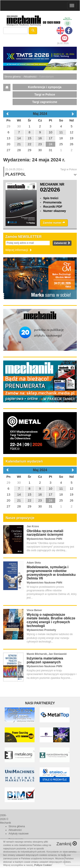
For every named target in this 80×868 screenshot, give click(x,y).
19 (72, 494)
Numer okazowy (55, 211)
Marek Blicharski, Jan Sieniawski (47, 654)
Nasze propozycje (20, 518)
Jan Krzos (33, 526)
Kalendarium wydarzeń (24, 461)
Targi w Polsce (45, 94)
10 (50, 488)
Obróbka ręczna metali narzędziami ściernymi (45, 533)
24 (50, 500)
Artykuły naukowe (19, 834)
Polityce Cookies (43, 865)
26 (72, 500)
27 (8, 506)
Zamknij (67, 844)
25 (61, 500)
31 (50, 506)
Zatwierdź (62, 243)
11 (61, 488)
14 (19, 494)
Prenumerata (52, 202)
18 (61, 494)
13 (8, 494)
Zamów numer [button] (54, 223)
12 (72, 488)
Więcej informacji (19, 250)
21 (19, 500)
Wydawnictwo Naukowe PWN (44, 539)
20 (8, 500)
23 (40, 500)
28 (19, 506)
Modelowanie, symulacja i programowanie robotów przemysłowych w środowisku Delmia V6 (51, 573)
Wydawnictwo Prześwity (41, 630)
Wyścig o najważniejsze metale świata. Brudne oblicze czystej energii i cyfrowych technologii (51, 620)
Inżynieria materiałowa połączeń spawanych (45, 660)
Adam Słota (34, 563)
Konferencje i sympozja (45, 87)
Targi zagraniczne (45, 102)
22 (30, 500)
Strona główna (12, 77)
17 (50, 494)
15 (30, 494)
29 (8, 483)
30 (19, 483)
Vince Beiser (34, 610)
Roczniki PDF (53, 207)
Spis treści (51, 198)
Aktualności (30, 77)
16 (40, 494)
